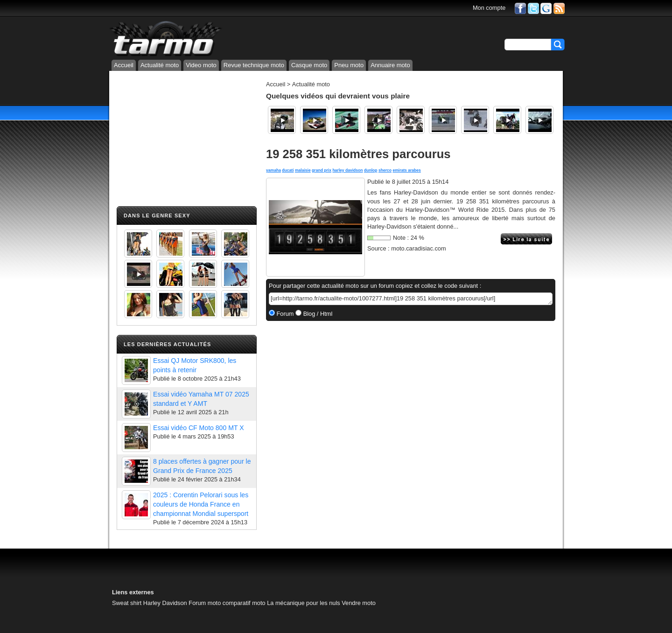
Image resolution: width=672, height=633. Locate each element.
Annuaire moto (390, 65)
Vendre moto (359, 603)
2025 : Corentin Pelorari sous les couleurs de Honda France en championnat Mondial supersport (201, 504)
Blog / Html (317, 314)
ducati (288, 170)
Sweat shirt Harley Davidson (150, 603)
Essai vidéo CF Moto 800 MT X (199, 428)
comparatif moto (244, 603)
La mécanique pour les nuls (304, 603)
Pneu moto (349, 65)
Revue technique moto (254, 65)
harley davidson (347, 170)
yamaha (273, 170)
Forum (284, 314)
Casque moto (309, 65)
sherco (385, 170)
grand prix (322, 170)
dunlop (371, 170)
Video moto (201, 65)
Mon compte (489, 8)
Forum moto (205, 603)
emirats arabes (406, 170)
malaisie (303, 170)
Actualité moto (160, 65)
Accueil (124, 65)
